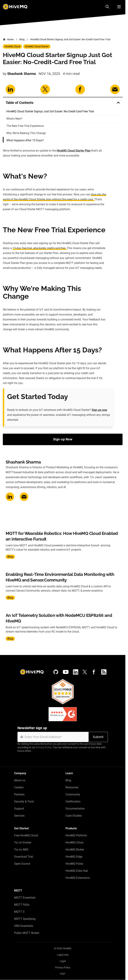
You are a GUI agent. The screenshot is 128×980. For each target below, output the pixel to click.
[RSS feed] (104, 672)
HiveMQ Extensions (78, 878)
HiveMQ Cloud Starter (37, 46)
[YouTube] (66, 672)
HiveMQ (67, 948)
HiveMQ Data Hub (77, 871)
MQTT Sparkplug (25, 919)
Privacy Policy (44, 747)
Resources (72, 787)
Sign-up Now (63, 439)
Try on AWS (21, 850)
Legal (63, 961)
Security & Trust (24, 802)
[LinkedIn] (76, 672)
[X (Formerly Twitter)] (85, 672)
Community (73, 794)
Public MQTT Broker (27, 933)
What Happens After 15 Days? (25, 140)
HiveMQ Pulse (74, 864)
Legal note (63, 955)
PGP (63, 974)
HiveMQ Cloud (12, 46)
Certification (73, 802)
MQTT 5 (19, 912)
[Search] (107, 7)
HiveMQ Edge (74, 857)
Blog (22, 39)
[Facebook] (94, 672)
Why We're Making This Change (26, 133)
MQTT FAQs (22, 905)
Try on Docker (23, 842)
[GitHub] (56, 672)
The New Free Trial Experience (25, 126)
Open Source (22, 864)
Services (19, 816)
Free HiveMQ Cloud (26, 835)
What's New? (14, 119)
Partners (19, 794)
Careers (19, 787)
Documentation (75, 809)
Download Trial (24, 857)
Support (19, 809)
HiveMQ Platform (76, 835)
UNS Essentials (24, 926)
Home (8, 39)
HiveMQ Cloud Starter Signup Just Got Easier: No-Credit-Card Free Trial (50, 111)
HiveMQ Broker (75, 850)
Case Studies (74, 816)
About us (20, 780)
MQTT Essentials (25, 898)
